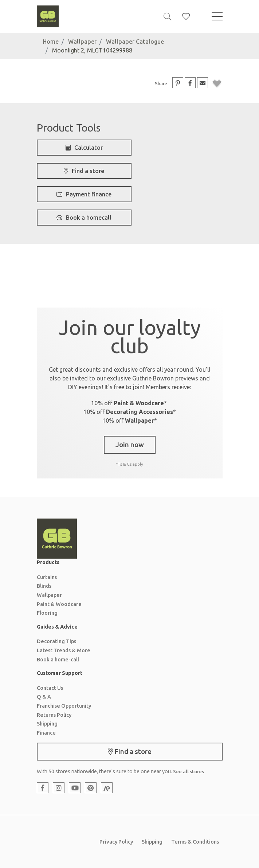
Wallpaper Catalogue (135, 42)
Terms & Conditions (195, 842)
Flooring (47, 613)
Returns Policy (54, 715)
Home (51, 42)
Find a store (84, 171)
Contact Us (50, 688)
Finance (46, 733)
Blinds (44, 586)
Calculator (84, 148)
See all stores (189, 771)
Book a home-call (58, 660)
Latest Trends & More (64, 650)
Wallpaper (82, 42)
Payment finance (84, 194)
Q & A (44, 697)
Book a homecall (84, 218)
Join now (130, 445)
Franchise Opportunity (64, 706)
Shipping (47, 724)
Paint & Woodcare (59, 604)
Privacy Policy (116, 842)
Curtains (47, 577)
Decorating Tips (56, 641)
